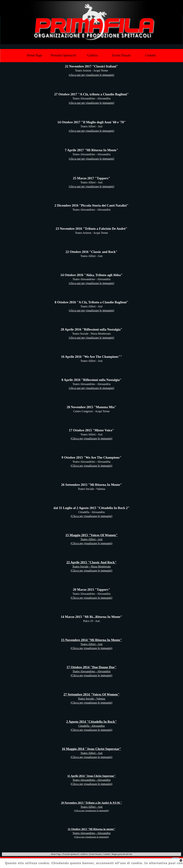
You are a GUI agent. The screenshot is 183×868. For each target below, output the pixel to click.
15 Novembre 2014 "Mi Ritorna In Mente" (92, 640)
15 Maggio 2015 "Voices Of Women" (91, 535)
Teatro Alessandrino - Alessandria (91, 671)
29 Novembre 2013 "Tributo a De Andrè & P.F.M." (91, 803)
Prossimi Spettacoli (71, 854)
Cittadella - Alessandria (91, 726)
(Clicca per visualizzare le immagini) (91, 438)
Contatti (106, 854)
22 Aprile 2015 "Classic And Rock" (91, 562)
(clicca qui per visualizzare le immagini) (91, 75)
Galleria (84, 854)
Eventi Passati (95, 854)
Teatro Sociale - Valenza (91, 699)
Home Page (56, 854)
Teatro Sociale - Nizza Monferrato (91, 567)
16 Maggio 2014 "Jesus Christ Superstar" (91, 749)
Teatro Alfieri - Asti (91, 539)
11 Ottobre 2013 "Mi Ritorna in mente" (92, 829)
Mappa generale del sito (122, 854)
